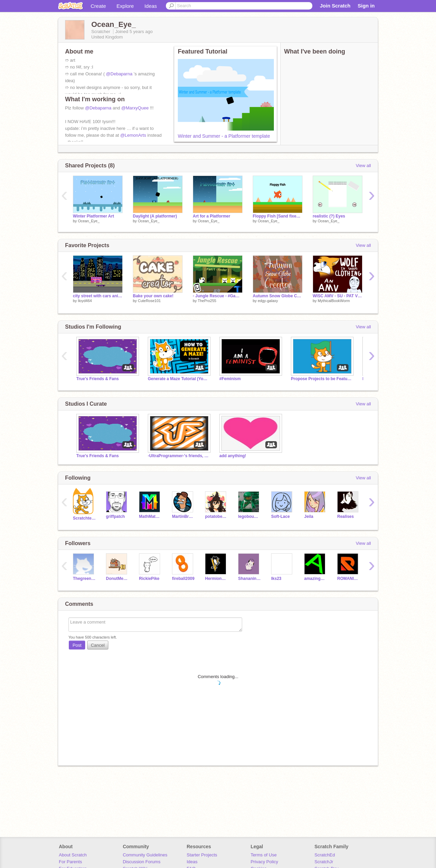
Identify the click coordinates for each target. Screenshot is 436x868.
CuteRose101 (149, 301)
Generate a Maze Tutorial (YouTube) (178, 379)
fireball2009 (183, 579)
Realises (346, 517)
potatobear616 (216, 517)
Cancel (98, 645)
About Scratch (73, 855)
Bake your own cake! (153, 296)
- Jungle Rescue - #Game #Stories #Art (218, 296)
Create (98, 6)
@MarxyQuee (135, 108)
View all (363, 166)
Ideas (151, 6)
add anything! (233, 456)
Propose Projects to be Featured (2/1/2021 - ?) (322, 379)
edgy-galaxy (268, 301)
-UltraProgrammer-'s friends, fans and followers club (178, 456)
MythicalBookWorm (334, 301)
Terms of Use (264, 855)
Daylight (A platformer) (155, 216)
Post (77, 645)
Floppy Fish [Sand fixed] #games (278, 216)
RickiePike (149, 579)
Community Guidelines (145, 855)
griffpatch (115, 517)
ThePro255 (207, 301)
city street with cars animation (98, 296)
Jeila (309, 517)
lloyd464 (85, 301)
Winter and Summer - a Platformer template (224, 136)
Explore (125, 6)
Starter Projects (202, 855)
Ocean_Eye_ (89, 221)
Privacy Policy (264, 862)
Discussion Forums (142, 862)
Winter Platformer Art (94, 216)
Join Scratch (335, 6)
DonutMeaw (117, 579)
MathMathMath (150, 517)
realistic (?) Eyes (329, 216)
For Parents (71, 862)
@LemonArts (133, 135)
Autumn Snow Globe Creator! (278, 296)
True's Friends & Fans (98, 379)
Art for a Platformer (212, 216)
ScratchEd (325, 855)
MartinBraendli (183, 517)
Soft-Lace (281, 517)
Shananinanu (250, 579)
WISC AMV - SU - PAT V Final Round (338, 296)
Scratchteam (84, 518)
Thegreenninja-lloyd (84, 579)
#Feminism (230, 379)
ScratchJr (324, 862)
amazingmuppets (316, 579)
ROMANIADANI (349, 579)
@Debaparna (119, 74)
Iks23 (276, 579)
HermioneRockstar (216, 579)
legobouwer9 (250, 517)
